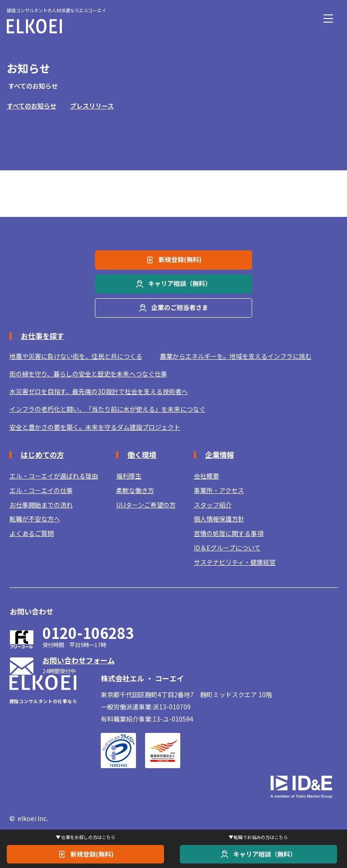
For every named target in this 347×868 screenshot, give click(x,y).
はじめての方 (42, 455)
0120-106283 (88, 633)
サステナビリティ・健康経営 (235, 562)
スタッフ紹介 (213, 505)
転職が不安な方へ (35, 519)
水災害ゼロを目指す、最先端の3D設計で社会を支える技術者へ (99, 392)
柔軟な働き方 (135, 490)
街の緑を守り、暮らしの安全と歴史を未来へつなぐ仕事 (88, 374)
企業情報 (220, 455)
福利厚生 (129, 476)
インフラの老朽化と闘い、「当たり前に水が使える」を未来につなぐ (108, 409)
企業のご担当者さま (180, 307)
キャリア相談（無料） (265, 854)
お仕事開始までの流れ (41, 505)
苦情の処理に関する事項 (229, 533)
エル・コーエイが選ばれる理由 (54, 476)
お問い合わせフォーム (79, 660)
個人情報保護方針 (219, 519)
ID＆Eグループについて (227, 548)
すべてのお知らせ (32, 106)
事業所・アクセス (219, 490)
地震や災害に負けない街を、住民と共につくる (76, 356)
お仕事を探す (42, 336)
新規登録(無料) (92, 854)
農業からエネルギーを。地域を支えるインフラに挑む (236, 356)
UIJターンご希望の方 (146, 505)
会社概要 (206, 476)
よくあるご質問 (32, 533)
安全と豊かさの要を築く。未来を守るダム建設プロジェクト (95, 427)
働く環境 (142, 455)
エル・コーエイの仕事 (41, 490)
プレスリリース (92, 106)
